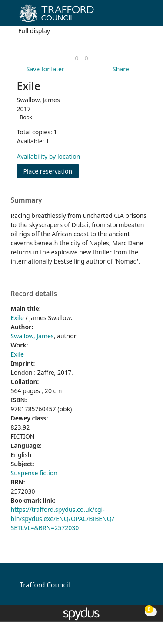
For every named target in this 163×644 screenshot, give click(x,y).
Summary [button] (27, 200)
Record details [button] (34, 294)
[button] (133, 16)
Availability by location (49, 156)
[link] (77, 58)
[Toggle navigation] (143, 16)
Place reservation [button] (51, 171)
